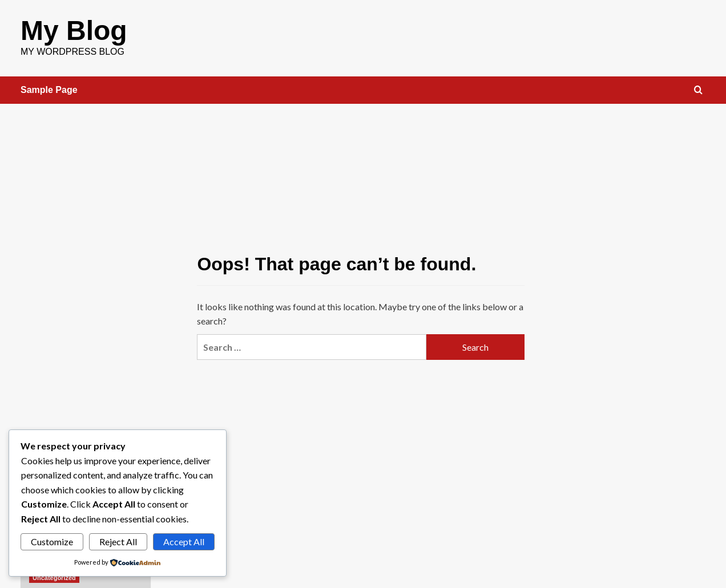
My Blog (74, 31)
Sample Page (49, 90)
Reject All (118, 542)
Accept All (184, 542)
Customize (52, 542)
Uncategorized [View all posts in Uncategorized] (54, 578)
